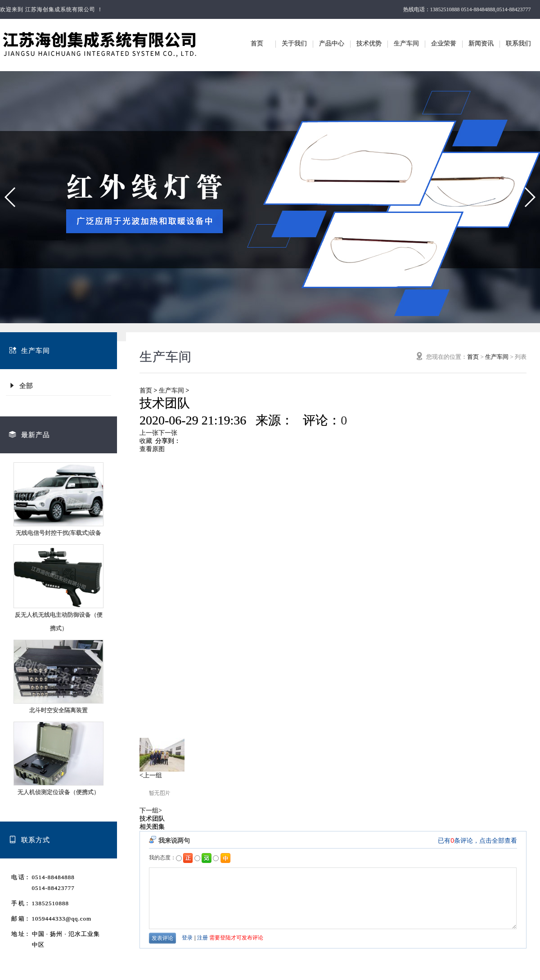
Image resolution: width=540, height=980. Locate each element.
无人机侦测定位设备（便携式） (58, 792)
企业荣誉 (444, 43)
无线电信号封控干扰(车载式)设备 (59, 533)
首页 (257, 43)
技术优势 (369, 43)
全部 (21, 386)
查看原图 (152, 449)
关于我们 (294, 43)
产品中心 (332, 43)
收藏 (146, 441)
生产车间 (406, 43)
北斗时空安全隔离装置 (58, 710)
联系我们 (518, 43)
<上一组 (151, 775)
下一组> (151, 811)
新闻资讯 (481, 43)
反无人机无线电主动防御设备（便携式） (59, 621)
